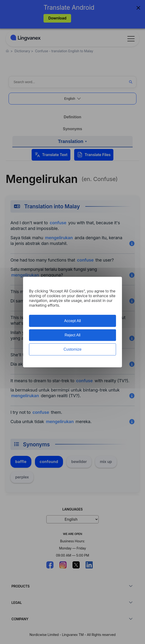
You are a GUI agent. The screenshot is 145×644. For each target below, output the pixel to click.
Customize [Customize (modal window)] (72, 349)
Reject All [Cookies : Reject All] (73, 335)
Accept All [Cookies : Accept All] (72, 321)
